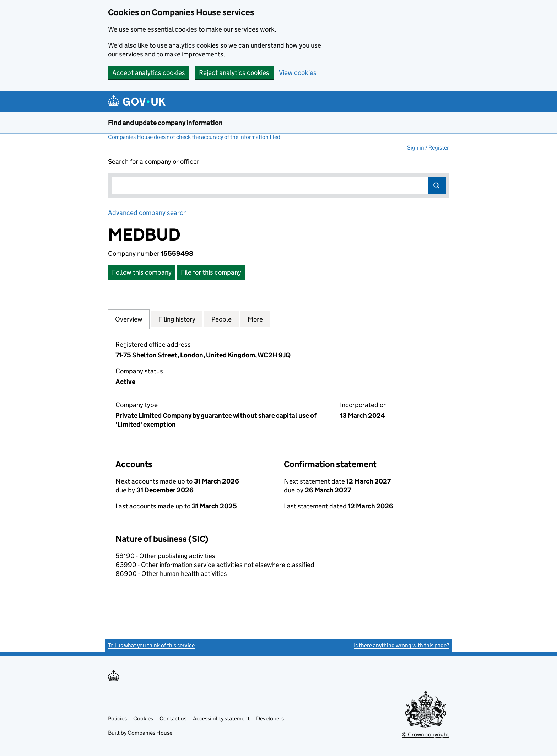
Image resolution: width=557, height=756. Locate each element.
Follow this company (142, 272)
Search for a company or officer (154, 161)
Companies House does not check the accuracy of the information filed (194, 137)
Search (437, 185)
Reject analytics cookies (234, 73)
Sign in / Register (428, 148)
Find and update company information (165, 123)
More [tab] (255, 319)
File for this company (211, 272)
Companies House (150, 733)
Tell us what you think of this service (151, 645)
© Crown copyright (425, 735)
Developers (270, 719)
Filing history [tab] (177, 319)
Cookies (143, 719)
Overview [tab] (129, 319)
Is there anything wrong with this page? (401, 645)
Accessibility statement (221, 719)
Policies (117, 719)
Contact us (173, 719)
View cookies (298, 73)
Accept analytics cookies (149, 73)
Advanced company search (147, 213)
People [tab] (221, 319)
